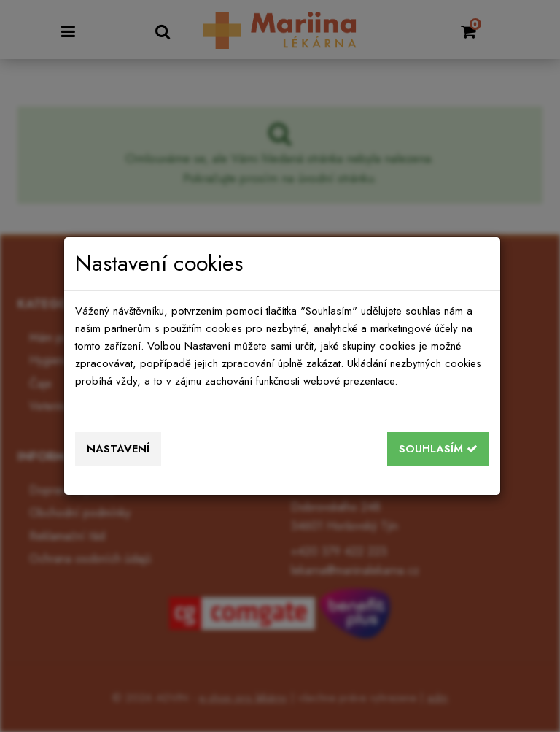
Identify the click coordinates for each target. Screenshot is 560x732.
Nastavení (118, 449)
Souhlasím (438, 449)
